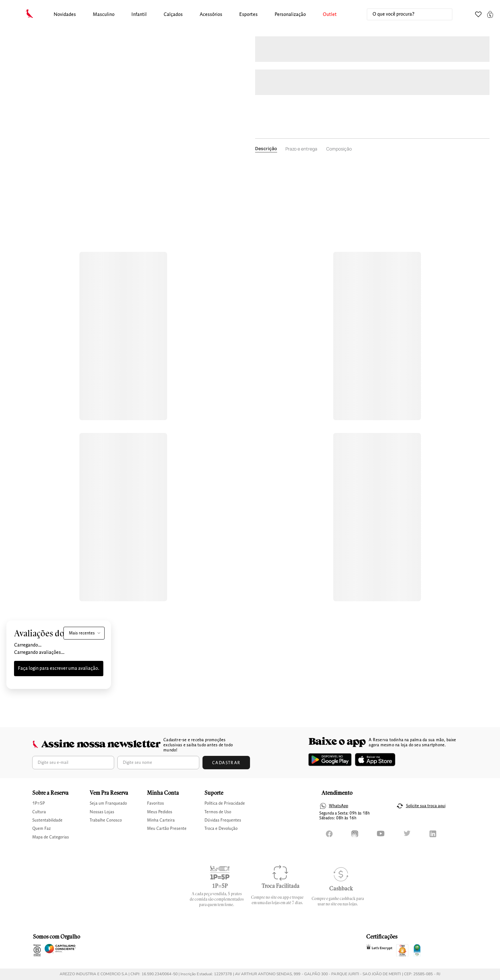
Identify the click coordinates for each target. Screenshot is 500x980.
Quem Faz (41, 829)
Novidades (65, 15)
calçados (173, 15)
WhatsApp (338, 806)
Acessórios (211, 15)
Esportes (248, 15)
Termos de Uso (218, 812)
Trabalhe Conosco (106, 820)
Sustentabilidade (47, 820)
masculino (104, 15)
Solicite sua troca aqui (426, 806)
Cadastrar (226, 763)
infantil (139, 15)
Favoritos (155, 803)
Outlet (330, 15)
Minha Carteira (161, 820)
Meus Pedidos (160, 812)
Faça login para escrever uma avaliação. (59, 669)
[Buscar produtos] (441, 14)
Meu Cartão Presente (167, 829)
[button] (65, 15)
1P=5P (39, 803)
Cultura (39, 812)
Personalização (290, 15)
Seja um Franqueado (108, 803)
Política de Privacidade (225, 803)
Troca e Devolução (221, 829)
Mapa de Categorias (51, 837)
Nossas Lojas (102, 812)
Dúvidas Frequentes (223, 820)
